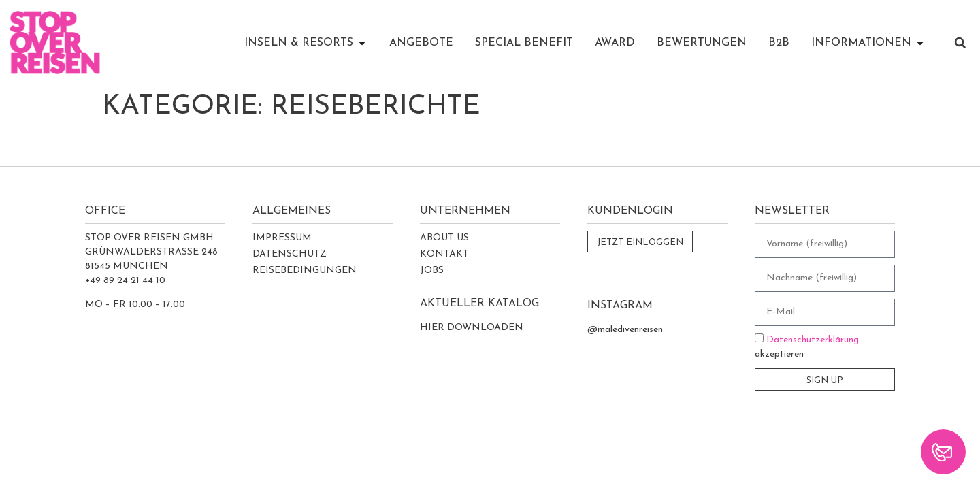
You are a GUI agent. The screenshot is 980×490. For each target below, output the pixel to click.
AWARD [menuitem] (615, 43)
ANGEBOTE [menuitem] (421, 43)
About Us (444, 238)
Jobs (432, 271)
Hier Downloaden (472, 328)
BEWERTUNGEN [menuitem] (702, 43)
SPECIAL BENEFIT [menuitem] (524, 43)
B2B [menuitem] (779, 43)
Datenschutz (290, 254)
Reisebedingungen (305, 271)
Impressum (282, 238)
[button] (362, 43)
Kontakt (444, 254)
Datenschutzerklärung (813, 340)
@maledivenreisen (625, 330)
